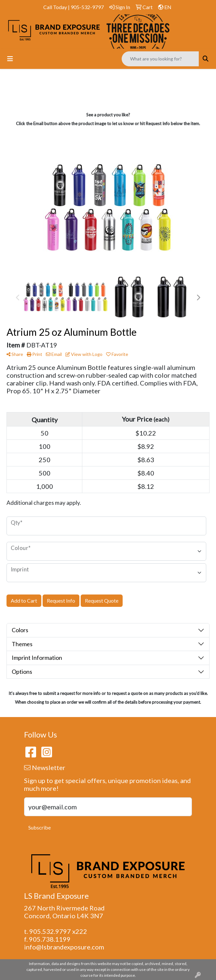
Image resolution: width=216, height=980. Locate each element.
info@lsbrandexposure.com (64, 947)
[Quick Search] (160, 59)
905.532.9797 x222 (58, 931)
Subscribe (40, 827)
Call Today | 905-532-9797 (74, 7)
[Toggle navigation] (10, 59)
